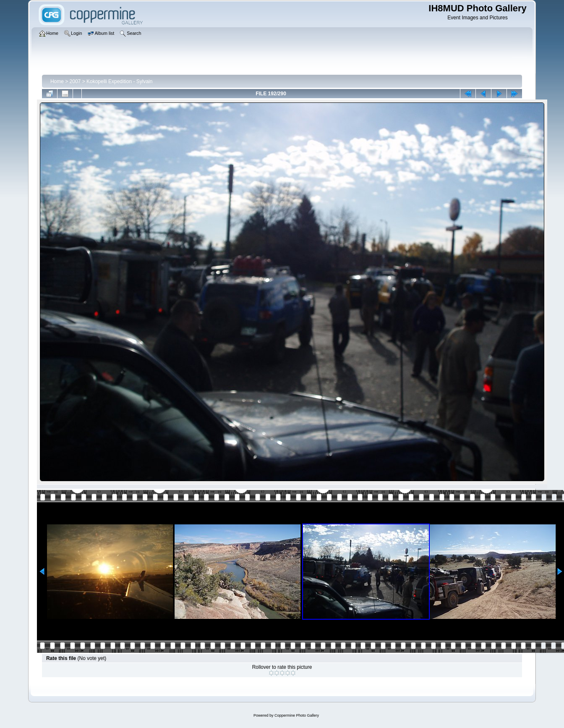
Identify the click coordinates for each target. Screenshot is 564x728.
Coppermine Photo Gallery (297, 715)
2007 (75, 81)
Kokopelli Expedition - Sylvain (119, 81)
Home (57, 81)
